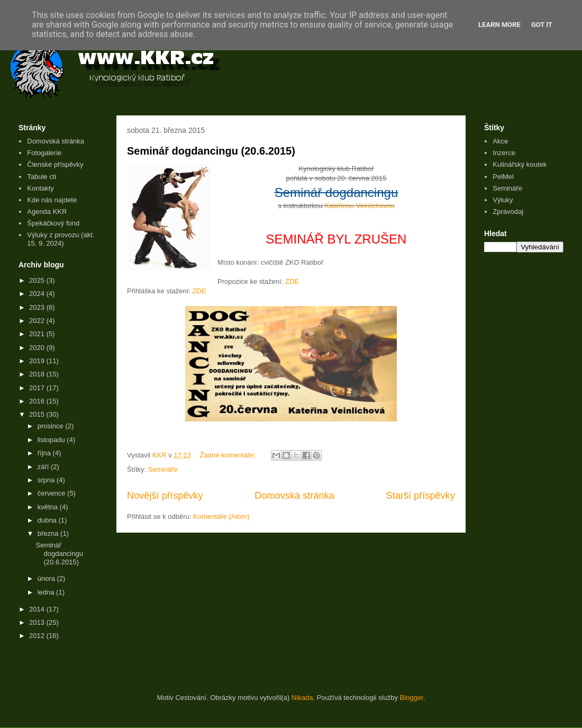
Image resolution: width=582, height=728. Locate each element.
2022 (38, 321)
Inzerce (504, 153)
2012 (38, 636)
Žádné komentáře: (229, 455)
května (49, 507)
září (44, 467)
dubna (48, 520)
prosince (52, 426)
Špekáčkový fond (53, 223)
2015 (38, 414)
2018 (38, 374)
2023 (38, 307)
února (47, 578)
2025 (38, 280)
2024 (38, 294)
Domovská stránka (294, 496)
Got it (542, 25)
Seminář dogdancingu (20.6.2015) (211, 151)
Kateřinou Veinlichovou (359, 206)
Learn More (499, 25)
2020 (38, 348)
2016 (38, 401)
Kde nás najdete (52, 200)
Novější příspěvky (165, 496)
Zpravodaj (508, 212)
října (45, 453)
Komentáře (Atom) (221, 516)
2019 (38, 361)
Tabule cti (42, 177)
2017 (38, 388)
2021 (38, 334)
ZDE (292, 281)
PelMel (503, 177)
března (49, 533)
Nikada (302, 698)
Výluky (503, 200)
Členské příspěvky (55, 164)
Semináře (163, 469)
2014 (38, 609)
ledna (47, 592)
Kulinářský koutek (520, 164)
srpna (47, 480)
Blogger (412, 698)
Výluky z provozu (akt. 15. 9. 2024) (61, 239)
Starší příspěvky (421, 496)
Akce (500, 141)
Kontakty (40, 188)
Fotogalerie (44, 153)
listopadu (52, 440)
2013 (38, 622)
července (52, 493)
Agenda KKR (47, 212)
